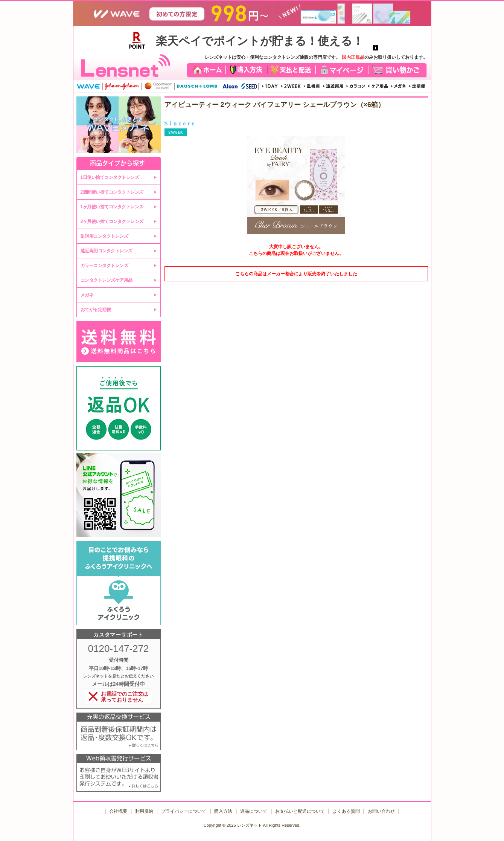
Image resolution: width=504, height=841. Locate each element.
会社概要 (118, 811)
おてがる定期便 (96, 310)
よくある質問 (346, 811)
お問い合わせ (381, 811)
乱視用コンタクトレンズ (104, 236)
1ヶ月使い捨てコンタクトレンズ (112, 207)
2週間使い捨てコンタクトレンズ (112, 192)
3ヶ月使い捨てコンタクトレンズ (112, 221)
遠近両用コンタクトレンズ (107, 251)
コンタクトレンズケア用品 (107, 280)
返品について (254, 811)
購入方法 (223, 811)
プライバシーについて (184, 811)
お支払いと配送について (300, 811)
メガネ (87, 295)
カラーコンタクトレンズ (104, 266)
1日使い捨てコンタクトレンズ (110, 177)
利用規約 (144, 811)
